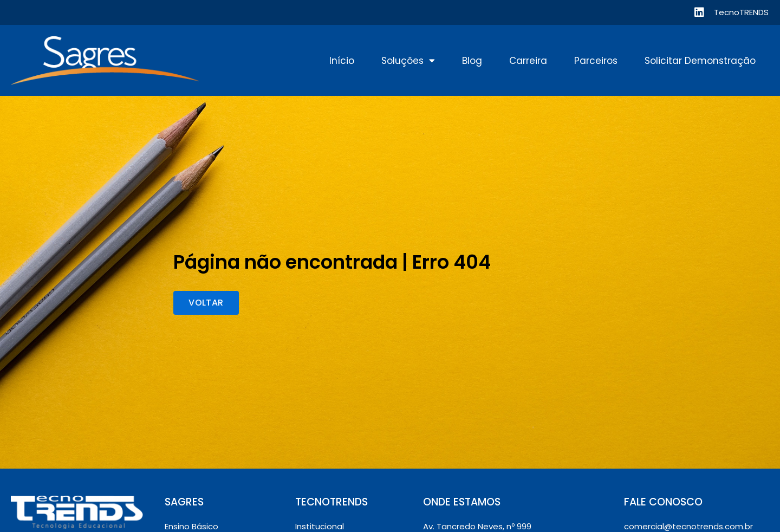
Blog (472, 61)
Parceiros (596, 61)
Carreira (528, 61)
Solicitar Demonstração (700, 61)
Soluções (408, 61)
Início (342, 61)
